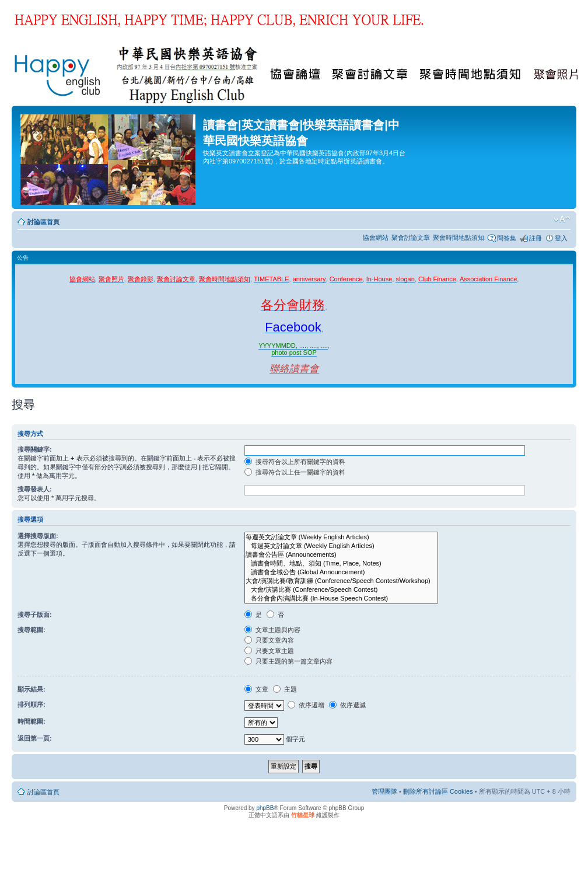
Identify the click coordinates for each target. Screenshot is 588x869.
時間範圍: (32, 721)
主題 (285, 689)
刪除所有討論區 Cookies (438, 791)
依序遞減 (347, 705)
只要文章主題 (269, 651)
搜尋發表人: (35, 489)
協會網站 (376, 238)
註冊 (535, 238)
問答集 (507, 238)
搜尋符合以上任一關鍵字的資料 (295, 472)
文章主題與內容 (272, 630)
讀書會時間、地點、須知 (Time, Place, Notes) (341, 563)
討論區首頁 (43, 222)
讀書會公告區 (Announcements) (341, 555)
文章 (256, 689)
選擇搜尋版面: (38, 536)
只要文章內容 (269, 640)
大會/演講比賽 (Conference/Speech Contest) (341, 590)
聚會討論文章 (411, 238)
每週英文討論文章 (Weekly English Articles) (341, 537)
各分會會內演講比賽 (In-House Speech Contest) (341, 598)
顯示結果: (32, 689)
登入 (561, 238)
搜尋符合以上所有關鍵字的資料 (295, 462)
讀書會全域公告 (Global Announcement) (341, 572)
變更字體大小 (562, 219)
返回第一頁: (35, 738)
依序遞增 (306, 705)
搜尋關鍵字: (35, 449)
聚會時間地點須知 (459, 238)
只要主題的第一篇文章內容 (288, 661)
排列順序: (32, 704)
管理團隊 (384, 791)
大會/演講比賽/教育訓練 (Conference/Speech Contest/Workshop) (341, 581)
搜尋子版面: (35, 615)
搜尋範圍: (32, 630)
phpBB (265, 808)
